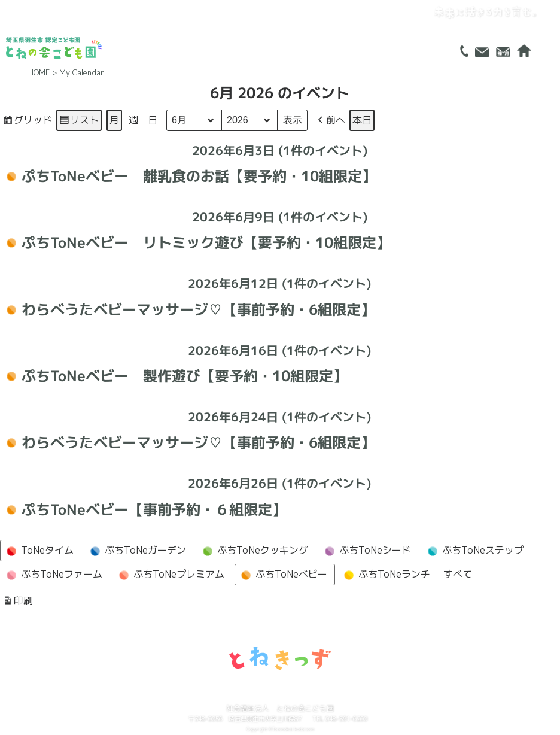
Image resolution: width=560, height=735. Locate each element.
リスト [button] (79, 122)
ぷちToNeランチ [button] (385, 575)
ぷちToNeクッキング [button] (254, 551)
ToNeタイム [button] (38, 551)
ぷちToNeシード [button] (366, 551)
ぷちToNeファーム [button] (53, 575)
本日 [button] (362, 120)
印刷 (18, 603)
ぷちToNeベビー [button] (282, 575)
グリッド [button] (27, 122)
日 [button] (153, 120)
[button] (330, 120)
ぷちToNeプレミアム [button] (170, 575)
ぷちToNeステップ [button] (474, 551)
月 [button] (114, 120)
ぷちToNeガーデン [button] (136, 551)
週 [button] (133, 120)
